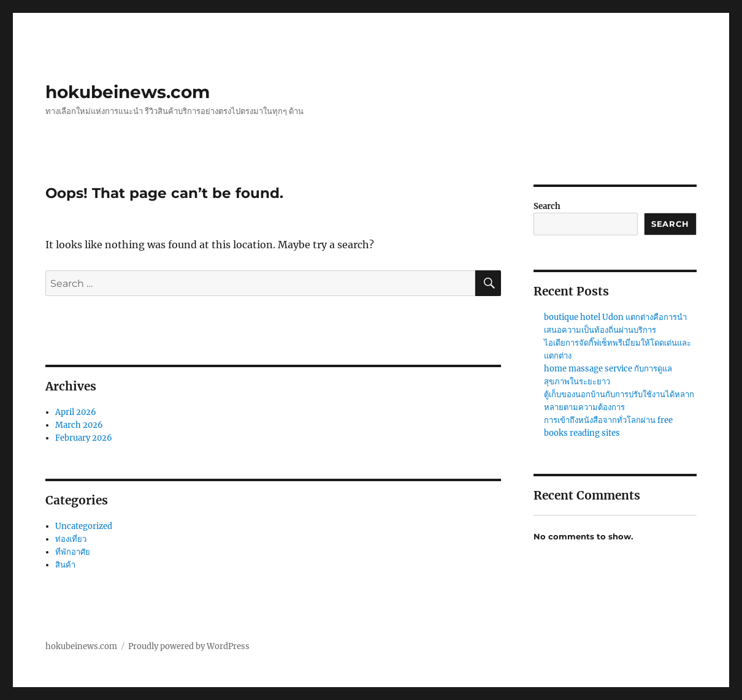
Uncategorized (84, 526)
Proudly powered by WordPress (189, 646)
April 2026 (76, 412)
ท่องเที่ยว (71, 539)
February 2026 (84, 438)
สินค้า (65, 565)
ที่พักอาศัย (73, 552)
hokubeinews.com (128, 92)
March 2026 (79, 425)
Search (547, 206)
